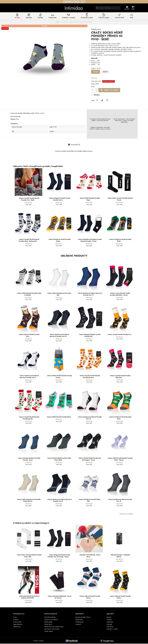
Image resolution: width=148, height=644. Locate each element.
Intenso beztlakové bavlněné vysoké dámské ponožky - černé (90, 241)
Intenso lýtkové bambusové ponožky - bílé (60, 295)
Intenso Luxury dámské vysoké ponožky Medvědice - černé (120, 295)
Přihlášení (109, 620)
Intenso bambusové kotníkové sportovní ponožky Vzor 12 (59, 336)
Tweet (102, 101)
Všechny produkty (127, 514)
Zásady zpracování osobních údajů (54, 627)
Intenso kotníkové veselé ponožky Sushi (120, 418)
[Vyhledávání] (108, 8)
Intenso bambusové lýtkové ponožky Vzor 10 (90, 418)
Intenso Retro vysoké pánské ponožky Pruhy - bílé (29, 556)
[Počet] (93, 91)
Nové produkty (17, 622)
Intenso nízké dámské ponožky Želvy (59, 417)
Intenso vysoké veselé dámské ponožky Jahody (29, 418)
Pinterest (107, 101)
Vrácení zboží (48, 625)
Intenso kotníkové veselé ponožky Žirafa (120, 241)
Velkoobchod (17, 627)
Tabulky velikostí (49, 632)
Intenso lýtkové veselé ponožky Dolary (120, 597)
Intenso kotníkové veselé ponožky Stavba (60, 241)
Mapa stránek (79, 620)
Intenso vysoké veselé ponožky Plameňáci (120, 377)
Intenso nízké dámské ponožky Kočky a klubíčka (29, 295)
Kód (12, 117)
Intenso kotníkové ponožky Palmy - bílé (90, 501)
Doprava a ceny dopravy (51, 620)
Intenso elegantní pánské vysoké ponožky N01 (90, 336)
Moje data (109, 625)
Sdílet (97, 101)
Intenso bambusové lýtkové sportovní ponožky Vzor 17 (90, 295)
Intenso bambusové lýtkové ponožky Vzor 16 (120, 501)
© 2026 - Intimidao (39, 641)
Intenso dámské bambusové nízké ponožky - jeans (29, 459)
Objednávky (110, 622)
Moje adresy (110, 627)
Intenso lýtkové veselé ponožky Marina (90, 597)
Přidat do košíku (109, 91)
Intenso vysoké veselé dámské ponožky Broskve (90, 377)
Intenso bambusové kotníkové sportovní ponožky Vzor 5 (29, 377)
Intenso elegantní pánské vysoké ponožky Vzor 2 (60, 199)
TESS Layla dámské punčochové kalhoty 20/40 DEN (29, 597)
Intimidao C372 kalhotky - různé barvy (90, 556)
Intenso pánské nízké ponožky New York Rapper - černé (90, 459)
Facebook (78, 625)
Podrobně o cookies (112, 629)
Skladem (13, 120)
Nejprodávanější (18, 625)
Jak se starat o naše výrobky (52, 629)
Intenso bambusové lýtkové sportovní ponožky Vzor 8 (60, 501)
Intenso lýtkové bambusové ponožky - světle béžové (29, 501)
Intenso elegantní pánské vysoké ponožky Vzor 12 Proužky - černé (59, 556)
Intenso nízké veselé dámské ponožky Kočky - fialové (120, 459)
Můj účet (109, 618)
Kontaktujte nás (79, 622)
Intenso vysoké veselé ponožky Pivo (120, 335)
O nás (15, 618)
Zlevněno (16, 620)
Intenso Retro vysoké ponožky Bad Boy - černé (120, 199)
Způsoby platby (48, 622)
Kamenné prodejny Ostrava (83, 618)
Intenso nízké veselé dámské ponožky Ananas (60, 377)
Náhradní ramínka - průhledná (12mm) (120, 556)
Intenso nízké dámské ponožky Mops (90, 199)
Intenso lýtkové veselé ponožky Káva (29, 336)
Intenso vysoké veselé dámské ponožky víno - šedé (29, 199)
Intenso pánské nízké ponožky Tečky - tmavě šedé (60, 459)
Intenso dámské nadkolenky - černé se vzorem (60, 597)
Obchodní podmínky (50, 618)
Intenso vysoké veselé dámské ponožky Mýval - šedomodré (29, 241)
